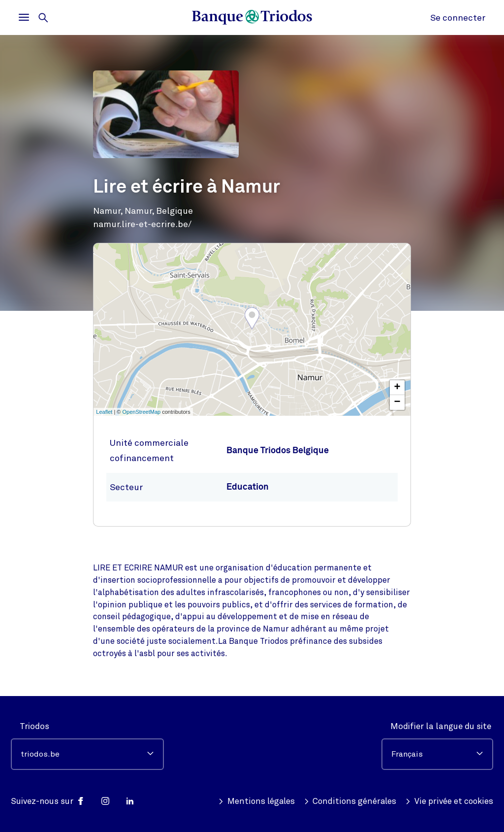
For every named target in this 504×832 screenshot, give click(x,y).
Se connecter (458, 18)
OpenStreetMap (142, 412)
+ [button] (397, 388)
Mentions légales (256, 801)
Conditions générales (350, 801)
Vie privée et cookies (449, 801)
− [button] (397, 402)
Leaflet (104, 412)
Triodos (34, 726)
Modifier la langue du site (441, 726)
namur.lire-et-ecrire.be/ (142, 224)
